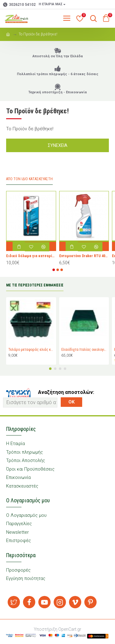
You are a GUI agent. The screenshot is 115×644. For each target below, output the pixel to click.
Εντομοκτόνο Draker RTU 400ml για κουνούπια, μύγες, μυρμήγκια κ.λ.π (84, 256)
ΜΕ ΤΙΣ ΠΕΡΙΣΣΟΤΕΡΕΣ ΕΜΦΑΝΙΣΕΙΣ (35, 285)
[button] (54, 270)
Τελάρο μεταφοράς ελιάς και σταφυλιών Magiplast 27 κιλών (31, 350)
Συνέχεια (58, 145)
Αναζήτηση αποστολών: (66, 392)
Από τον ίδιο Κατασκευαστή (29, 179)
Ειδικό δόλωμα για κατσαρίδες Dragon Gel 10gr (31, 256)
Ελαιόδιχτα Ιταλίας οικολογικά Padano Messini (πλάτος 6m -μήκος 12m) (84, 350)
